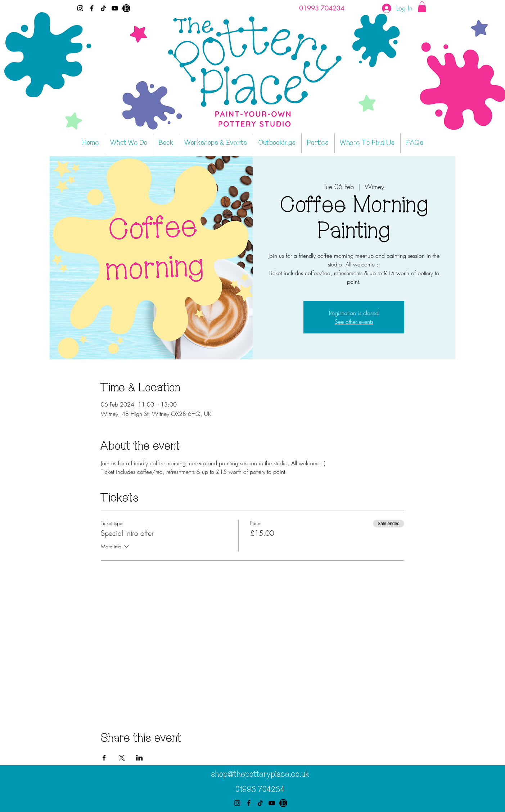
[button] (422, 7)
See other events (354, 322)
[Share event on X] (122, 758)
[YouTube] (115, 8)
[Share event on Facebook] (104, 758)
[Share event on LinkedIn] (139, 758)
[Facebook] (92, 8)
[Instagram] (80, 8)
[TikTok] (103, 8)
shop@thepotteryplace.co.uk (260, 775)
